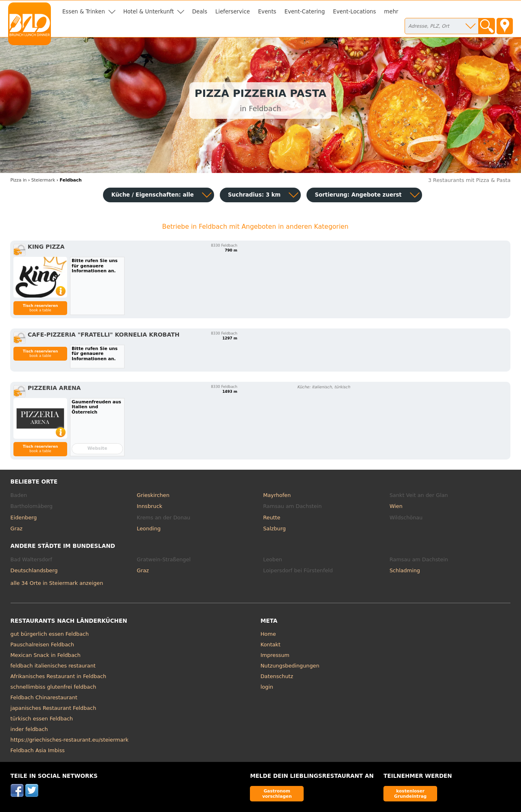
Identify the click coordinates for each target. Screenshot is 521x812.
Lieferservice (233, 12)
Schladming (405, 570)
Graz (17, 529)
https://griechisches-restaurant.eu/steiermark (70, 740)
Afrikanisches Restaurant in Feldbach (59, 676)
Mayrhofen (277, 495)
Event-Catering (305, 12)
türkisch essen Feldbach (42, 719)
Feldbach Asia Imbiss (38, 750)
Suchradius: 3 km (254, 195)
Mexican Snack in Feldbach (46, 655)
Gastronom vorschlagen (277, 793)
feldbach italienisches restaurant (53, 666)
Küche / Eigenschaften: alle (152, 195)
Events (267, 12)
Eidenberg (24, 518)
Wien (396, 506)
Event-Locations (355, 12)
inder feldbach (29, 729)
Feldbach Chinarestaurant (44, 697)
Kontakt (270, 645)
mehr (391, 12)
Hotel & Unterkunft (149, 12)
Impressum (275, 655)
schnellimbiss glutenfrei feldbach (54, 687)
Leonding (149, 529)
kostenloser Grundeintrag (410, 793)
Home (268, 634)
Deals (200, 12)
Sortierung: (358, 195)
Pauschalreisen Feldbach (43, 645)
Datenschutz (277, 676)
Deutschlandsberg (34, 570)
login (267, 687)
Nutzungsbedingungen (290, 666)
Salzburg (275, 529)
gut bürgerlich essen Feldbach (50, 634)
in (19, 180)
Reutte (272, 518)
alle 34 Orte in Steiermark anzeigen (57, 583)
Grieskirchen (153, 495)
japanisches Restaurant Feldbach (54, 708)
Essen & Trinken (84, 12)
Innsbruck (150, 506)
